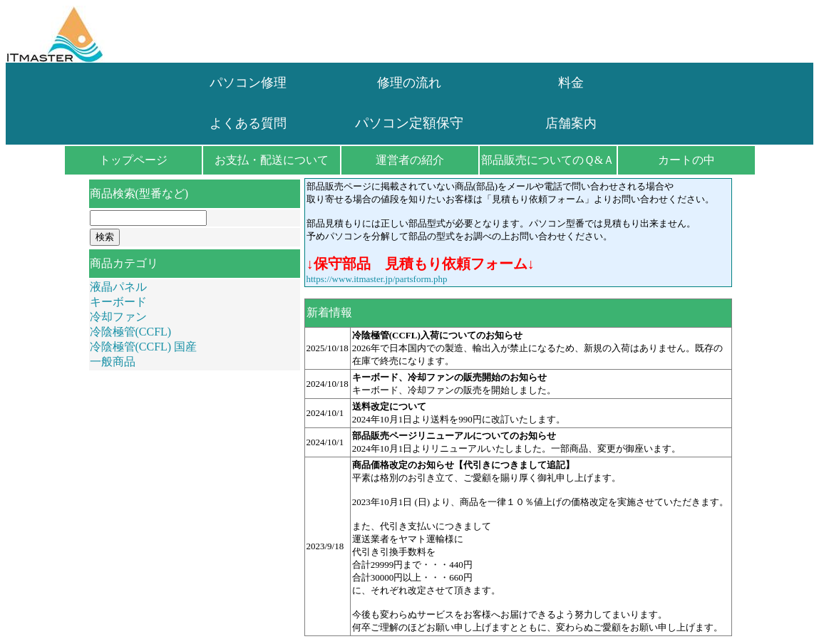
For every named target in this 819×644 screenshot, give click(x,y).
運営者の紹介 (410, 160)
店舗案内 (571, 123)
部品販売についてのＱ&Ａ (548, 160)
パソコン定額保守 (409, 123)
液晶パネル (118, 287)
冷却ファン (118, 317)
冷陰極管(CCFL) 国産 (144, 347)
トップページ (133, 160)
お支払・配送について (272, 160)
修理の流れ (409, 83)
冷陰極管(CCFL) (131, 332)
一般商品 (113, 362)
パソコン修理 (248, 83)
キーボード (118, 302)
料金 (571, 83)
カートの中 (686, 160)
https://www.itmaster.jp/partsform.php (377, 279)
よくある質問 (248, 123)
